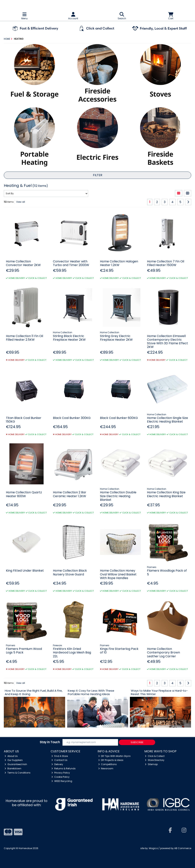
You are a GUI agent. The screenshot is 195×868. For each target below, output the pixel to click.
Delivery (57, 764)
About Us (11, 756)
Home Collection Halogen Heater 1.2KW (119, 263)
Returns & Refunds (64, 768)
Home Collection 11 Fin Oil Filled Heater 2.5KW (24, 338)
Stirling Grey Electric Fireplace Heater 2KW (116, 338)
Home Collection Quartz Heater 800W (24, 494)
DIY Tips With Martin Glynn (115, 756)
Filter (98, 175)
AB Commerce (183, 848)
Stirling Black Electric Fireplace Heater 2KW (69, 338)
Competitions (108, 764)
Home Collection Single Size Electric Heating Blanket (167, 420)
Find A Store (60, 756)
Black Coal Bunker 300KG (72, 418)
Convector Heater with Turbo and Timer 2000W (71, 263)
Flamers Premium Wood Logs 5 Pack (24, 651)
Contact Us (59, 760)
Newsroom (106, 768)
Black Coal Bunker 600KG (119, 418)
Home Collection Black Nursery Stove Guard (70, 572)
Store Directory (155, 760)
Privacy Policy (61, 773)
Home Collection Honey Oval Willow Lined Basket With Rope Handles (118, 574)
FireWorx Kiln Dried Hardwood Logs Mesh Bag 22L (72, 652)
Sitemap (151, 764)
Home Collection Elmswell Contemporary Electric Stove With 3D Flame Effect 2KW (167, 342)
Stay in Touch (50, 742)
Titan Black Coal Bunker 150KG (24, 420)
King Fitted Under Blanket (25, 571)
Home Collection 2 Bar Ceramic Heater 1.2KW (70, 494)
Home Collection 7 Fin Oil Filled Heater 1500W (166, 263)
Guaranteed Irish (16, 764)
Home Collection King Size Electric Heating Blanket (166, 494)
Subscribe (137, 742)
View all (21, 202)
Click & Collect (155, 756)
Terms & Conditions (18, 773)
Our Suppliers (14, 760)
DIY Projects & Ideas (111, 760)
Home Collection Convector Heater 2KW (23, 263)
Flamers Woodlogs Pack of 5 (167, 572)
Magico (153, 848)
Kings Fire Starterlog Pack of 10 (119, 651)
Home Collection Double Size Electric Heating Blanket (118, 496)
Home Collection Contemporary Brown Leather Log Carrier (163, 652)
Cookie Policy (60, 777)
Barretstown (13, 768)
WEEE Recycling (62, 781)
